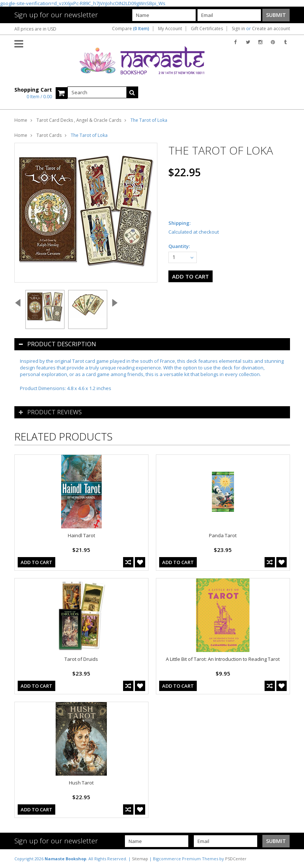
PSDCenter (236, 859)
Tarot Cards (49, 135)
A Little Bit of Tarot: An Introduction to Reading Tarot (223, 659)
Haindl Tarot (81, 535)
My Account (170, 29)
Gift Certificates (207, 29)
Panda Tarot (223, 535)
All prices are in (35, 29)
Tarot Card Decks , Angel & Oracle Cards (79, 120)
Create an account (271, 29)
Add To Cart (36, 562)
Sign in (238, 29)
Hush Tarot (81, 783)
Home (21, 120)
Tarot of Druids (81, 659)
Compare (131, 29)
